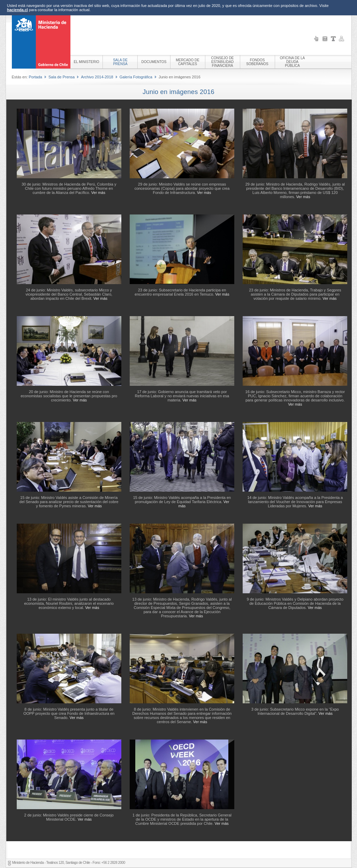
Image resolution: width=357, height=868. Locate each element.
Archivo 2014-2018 (97, 77)
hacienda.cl (17, 10)
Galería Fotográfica (136, 77)
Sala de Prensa (62, 77)
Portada (35, 77)
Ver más (98, 193)
